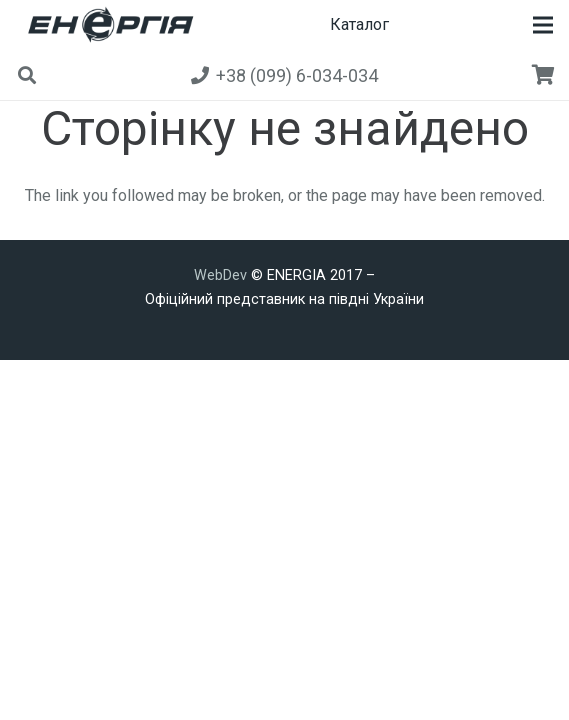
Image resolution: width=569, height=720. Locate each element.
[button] (543, 25)
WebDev (222, 275)
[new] (107, 25)
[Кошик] (544, 75)
